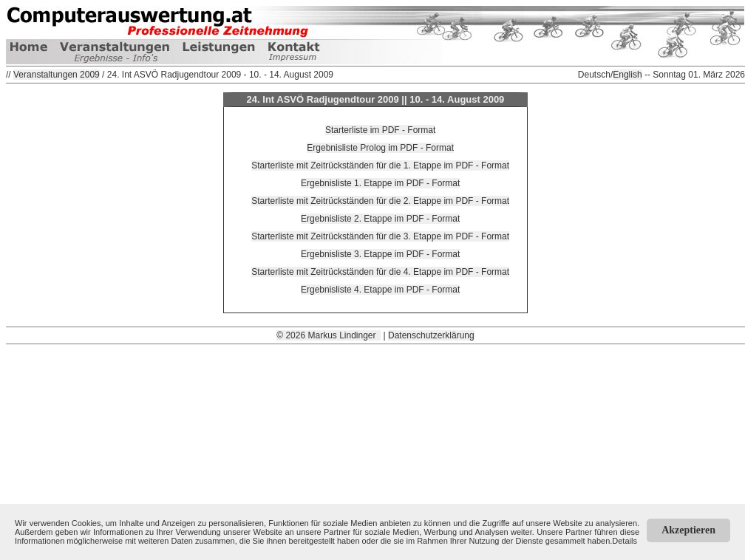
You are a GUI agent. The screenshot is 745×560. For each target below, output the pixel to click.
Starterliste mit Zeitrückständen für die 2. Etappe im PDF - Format (380, 201)
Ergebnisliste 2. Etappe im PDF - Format (380, 219)
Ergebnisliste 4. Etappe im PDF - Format (380, 290)
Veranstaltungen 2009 (57, 75)
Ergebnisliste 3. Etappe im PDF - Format (380, 254)
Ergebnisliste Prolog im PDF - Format (380, 148)
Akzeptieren (688, 530)
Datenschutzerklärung (431, 335)
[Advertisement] (375, 448)
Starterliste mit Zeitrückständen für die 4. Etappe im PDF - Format (380, 272)
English (627, 75)
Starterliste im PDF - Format (380, 130)
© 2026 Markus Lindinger (329, 335)
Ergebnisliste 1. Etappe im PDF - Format (380, 183)
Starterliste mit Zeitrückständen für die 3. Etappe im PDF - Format (380, 236)
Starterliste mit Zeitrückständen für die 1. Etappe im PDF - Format (380, 165)
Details (625, 541)
